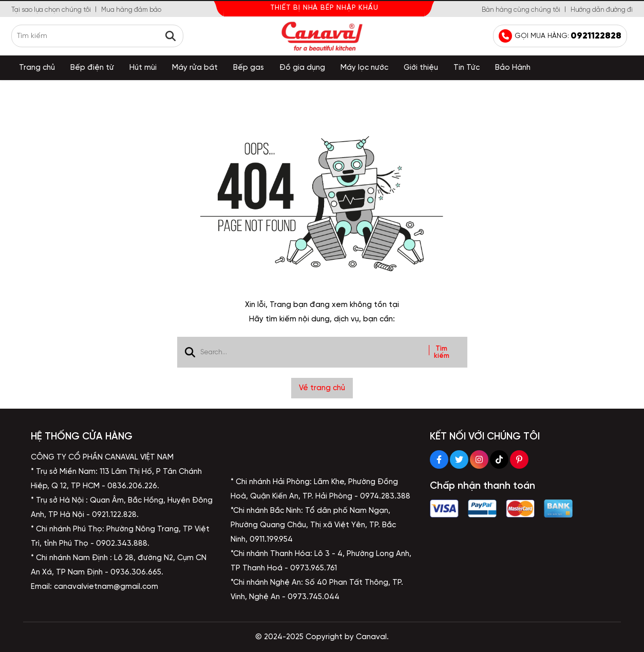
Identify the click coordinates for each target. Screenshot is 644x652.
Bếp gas (249, 68)
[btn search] (171, 36)
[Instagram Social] (479, 459)
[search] (97, 36)
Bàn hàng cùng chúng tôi (521, 10)
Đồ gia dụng (302, 68)
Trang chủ (37, 68)
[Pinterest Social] (519, 459)
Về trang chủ (322, 388)
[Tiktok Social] (499, 459)
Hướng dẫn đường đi (602, 10)
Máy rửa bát (195, 68)
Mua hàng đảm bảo (131, 10)
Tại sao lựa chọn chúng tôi (51, 10)
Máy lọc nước (364, 68)
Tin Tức (467, 68)
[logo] (322, 36)
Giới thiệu (421, 68)
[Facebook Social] (439, 459)
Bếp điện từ (92, 68)
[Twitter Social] (459, 459)
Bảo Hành (513, 68)
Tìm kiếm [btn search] (442, 352)
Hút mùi (143, 68)
